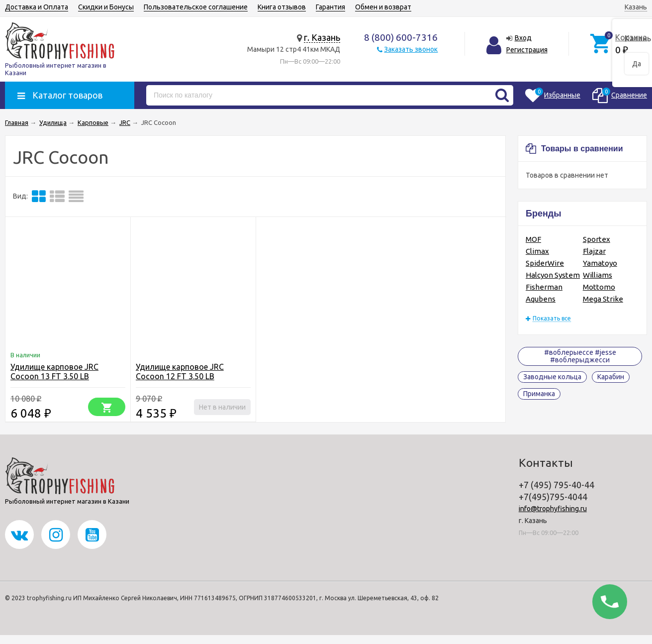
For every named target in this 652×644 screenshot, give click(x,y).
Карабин (611, 377)
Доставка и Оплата (37, 7)
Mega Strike (603, 299)
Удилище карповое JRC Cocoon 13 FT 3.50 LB (54, 372)
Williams (598, 275)
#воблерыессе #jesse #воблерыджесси (580, 356)
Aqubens (541, 299)
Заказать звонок (411, 49)
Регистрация (527, 50)
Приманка (539, 394)
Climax (537, 251)
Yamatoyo (600, 263)
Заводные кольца (552, 377)
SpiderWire (545, 263)
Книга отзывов (282, 7)
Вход (523, 38)
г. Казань (322, 37)
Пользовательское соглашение (196, 7)
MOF (533, 239)
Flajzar (594, 251)
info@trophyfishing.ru (553, 509)
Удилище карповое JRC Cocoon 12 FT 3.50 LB (180, 372)
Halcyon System (553, 275)
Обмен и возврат (383, 7)
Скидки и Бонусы (106, 7)
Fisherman (544, 287)
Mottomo (599, 287)
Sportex (597, 239)
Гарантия (330, 7)
